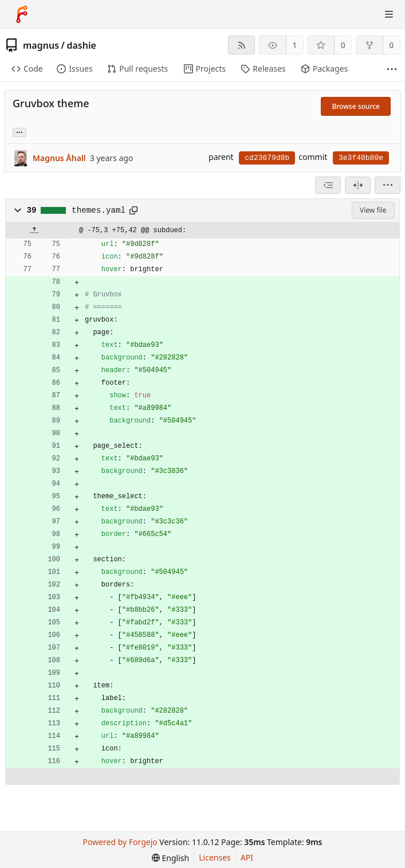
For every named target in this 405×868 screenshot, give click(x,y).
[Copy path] (133, 210)
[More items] (392, 69)
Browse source (356, 106)
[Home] (22, 14)
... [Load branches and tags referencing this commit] (19, 132)
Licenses (215, 857)
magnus (41, 45)
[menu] (388, 185)
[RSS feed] (241, 45)
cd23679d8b (267, 158)
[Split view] (358, 185)
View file (373, 210)
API (247, 857)
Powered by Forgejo (120, 842)
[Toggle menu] (389, 14)
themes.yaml (99, 210)
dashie (81, 45)
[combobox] (328, 185)
